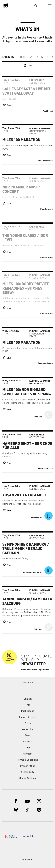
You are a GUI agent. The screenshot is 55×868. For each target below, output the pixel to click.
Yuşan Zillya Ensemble (25, 495)
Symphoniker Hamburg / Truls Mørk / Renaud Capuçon (26, 549)
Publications (28, 711)
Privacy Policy (27, 766)
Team (27, 736)
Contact (28, 699)
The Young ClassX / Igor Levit (25, 238)
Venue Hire (27, 730)
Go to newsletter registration (35, 670)
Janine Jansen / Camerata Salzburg (27, 601)
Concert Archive (28, 717)
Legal (28, 748)
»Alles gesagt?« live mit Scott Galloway (26, 91)
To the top (26, 683)
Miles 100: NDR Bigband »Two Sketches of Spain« (27, 392)
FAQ (28, 705)
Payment (27, 754)
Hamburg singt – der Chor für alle (27, 446)
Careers (28, 742)
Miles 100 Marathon (21, 140)
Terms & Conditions (27, 760)
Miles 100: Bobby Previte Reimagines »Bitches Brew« (26, 288)
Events (8, 57)
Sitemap (26, 860)
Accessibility (28, 772)
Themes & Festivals (33, 57)
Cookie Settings (28, 778)
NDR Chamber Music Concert (21, 189)
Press (28, 723)
